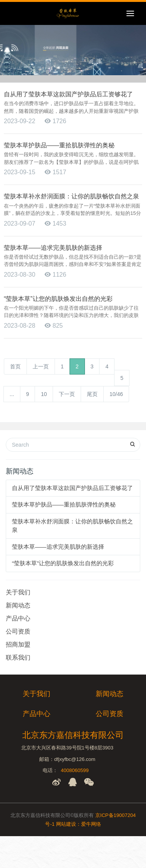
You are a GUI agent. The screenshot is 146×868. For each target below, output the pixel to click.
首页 (15, 366)
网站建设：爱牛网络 (79, 824)
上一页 (41, 366)
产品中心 (18, 618)
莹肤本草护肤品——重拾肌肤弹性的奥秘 (64, 504)
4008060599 (75, 770)
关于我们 (18, 592)
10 (44, 394)
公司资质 (18, 631)
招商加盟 (18, 644)
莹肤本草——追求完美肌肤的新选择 (58, 547)
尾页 (92, 394)
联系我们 (18, 658)
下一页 (67, 394)
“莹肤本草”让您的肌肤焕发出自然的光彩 (63, 563)
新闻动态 (18, 605)
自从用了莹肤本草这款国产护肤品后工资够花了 (72, 488)
